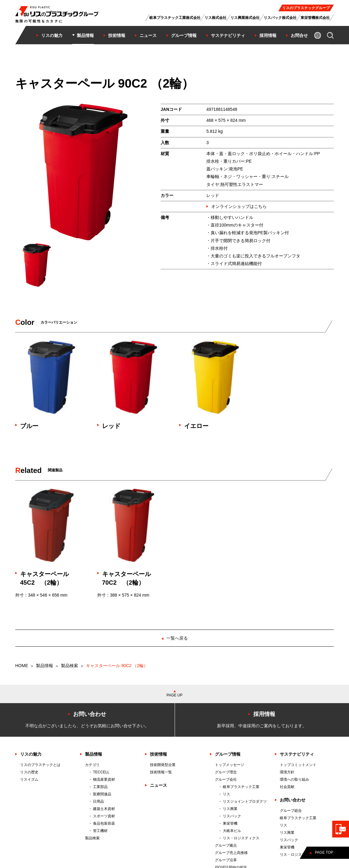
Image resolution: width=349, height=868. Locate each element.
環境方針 (287, 772)
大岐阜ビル (232, 831)
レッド (111, 426)
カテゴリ (92, 765)
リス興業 (230, 809)
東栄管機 (230, 823)
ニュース (158, 785)
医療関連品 (102, 794)
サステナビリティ (297, 754)
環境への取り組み (294, 779)
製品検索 (69, 666)
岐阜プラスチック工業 (241, 787)
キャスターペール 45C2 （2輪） (48, 578)
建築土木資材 (104, 809)
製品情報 (45, 666)
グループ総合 (291, 811)
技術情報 (158, 754)
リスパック (232, 816)
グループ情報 (228, 754)
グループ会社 (226, 779)
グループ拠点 (226, 845)
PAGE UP (174, 695)
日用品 (98, 801)
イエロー (196, 426)
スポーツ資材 (104, 816)
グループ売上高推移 (231, 853)
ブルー (29, 426)
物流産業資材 (104, 779)
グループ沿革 (226, 860)
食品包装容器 (104, 823)
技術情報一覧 (161, 772)
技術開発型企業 (163, 765)
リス (226, 794)
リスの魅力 (31, 754)
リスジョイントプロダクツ (245, 801)
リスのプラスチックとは (40, 765)
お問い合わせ (293, 800)
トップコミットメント (298, 765)
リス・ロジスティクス (241, 838)
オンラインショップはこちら (239, 206)
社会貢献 (287, 787)
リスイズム (29, 779)
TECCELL (101, 772)
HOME (22, 666)
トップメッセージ (230, 765)
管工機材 (100, 831)
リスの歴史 (29, 772)
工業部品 (100, 787)
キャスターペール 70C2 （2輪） (130, 578)
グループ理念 (226, 772)
